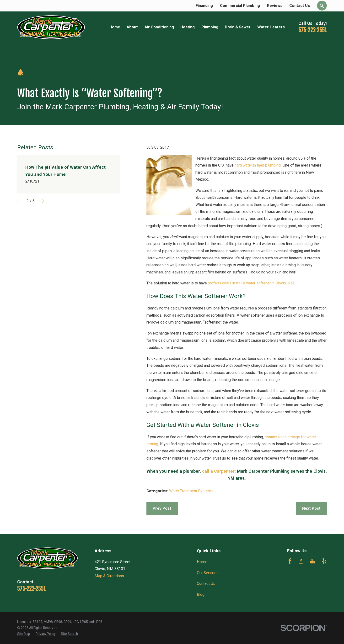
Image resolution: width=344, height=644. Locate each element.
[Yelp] (324, 561)
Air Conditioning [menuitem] (159, 27)
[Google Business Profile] (313, 561)
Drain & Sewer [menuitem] (238, 27)
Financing (204, 6)
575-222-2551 (313, 30)
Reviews (275, 6)
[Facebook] (290, 561)
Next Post (311, 508)
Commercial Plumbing (240, 6)
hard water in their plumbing (258, 165)
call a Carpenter (218, 471)
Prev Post (162, 508)
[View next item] (41, 201)
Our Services (208, 573)
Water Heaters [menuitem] (271, 27)
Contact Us (300, 6)
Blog (201, 594)
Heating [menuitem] (188, 27)
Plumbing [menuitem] (210, 27)
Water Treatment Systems (191, 491)
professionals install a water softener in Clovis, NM (251, 283)
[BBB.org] (301, 561)
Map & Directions (109, 576)
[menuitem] (24, 634)
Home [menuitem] (115, 27)
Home (202, 562)
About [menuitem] (132, 27)
